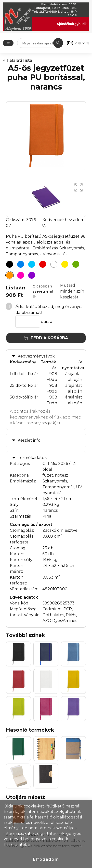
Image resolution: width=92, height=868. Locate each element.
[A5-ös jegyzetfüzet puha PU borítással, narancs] (10, 275)
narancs (50, 510)
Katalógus (20, 464)
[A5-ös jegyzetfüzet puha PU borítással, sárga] (65, 264)
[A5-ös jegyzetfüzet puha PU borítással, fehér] (54, 264)
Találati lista (18, 60)
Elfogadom (46, 859)
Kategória (19, 475)
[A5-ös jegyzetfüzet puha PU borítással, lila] (32, 275)
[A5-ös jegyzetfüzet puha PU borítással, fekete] (10, 264)
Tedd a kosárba (46, 338)
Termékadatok (32, 458)
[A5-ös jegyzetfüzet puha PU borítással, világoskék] (32, 264)
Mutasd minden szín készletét (72, 291)
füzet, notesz (55, 475)
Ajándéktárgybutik (72, 24)
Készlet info (29, 440)
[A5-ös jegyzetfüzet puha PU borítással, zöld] (76, 264)
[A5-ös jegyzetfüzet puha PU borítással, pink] (21, 275)
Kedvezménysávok (36, 356)
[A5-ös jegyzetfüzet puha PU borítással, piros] (43, 264)
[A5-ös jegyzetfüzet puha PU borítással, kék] (21, 264)
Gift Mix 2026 (55, 464)
